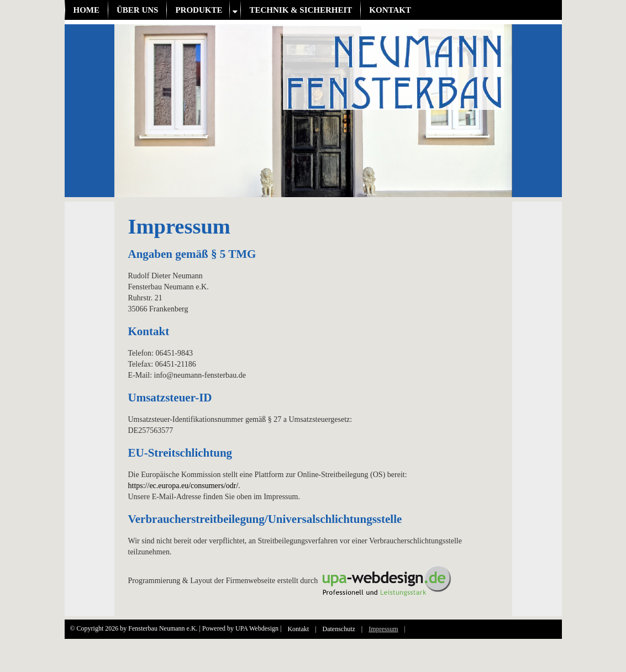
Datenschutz (339, 629)
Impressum (383, 629)
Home (87, 10)
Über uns (137, 10)
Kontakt (390, 10)
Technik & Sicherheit (301, 10)
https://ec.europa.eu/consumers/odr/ (183, 486)
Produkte (199, 10)
